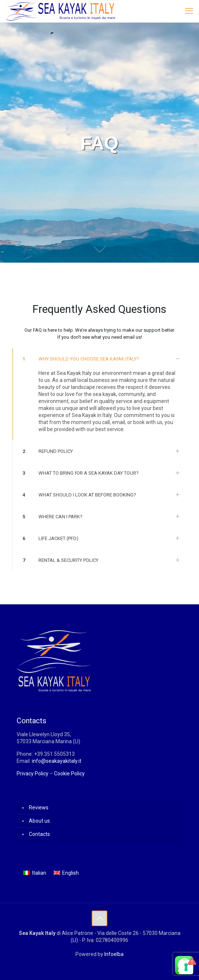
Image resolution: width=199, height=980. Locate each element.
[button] (99, 394)
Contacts (39, 834)
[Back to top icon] (99, 918)
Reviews (39, 807)
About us (39, 821)
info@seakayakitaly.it (57, 761)
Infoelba (114, 954)
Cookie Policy (69, 774)
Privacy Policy (33, 774)
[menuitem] (35, 873)
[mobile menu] (189, 11)
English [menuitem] (70, 873)
